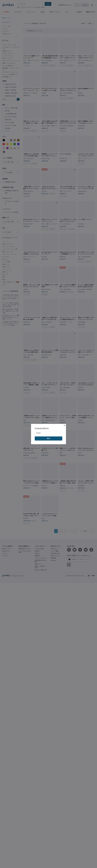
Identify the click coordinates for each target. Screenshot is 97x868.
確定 (48, 438)
